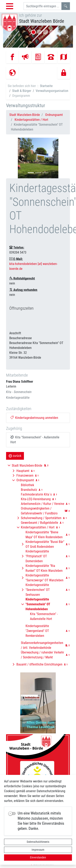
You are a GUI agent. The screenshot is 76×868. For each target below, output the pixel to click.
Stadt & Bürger (22, 91)
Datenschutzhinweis (38, 842)
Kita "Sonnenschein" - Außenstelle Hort (35, 440)
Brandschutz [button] (29, 490)
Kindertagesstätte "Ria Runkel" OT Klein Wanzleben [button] (44, 568)
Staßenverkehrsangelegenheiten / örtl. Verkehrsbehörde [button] (42, 645)
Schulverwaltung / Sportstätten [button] (41, 518)
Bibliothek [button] (27, 485)
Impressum (38, 850)
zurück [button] (15, 456)
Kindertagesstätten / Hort (31, 120)
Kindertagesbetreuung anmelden (34, 418)
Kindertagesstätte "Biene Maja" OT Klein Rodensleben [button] (44, 535)
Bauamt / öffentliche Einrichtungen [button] (39, 664)
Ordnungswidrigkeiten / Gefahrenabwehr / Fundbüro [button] (39, 511)
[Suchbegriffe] (43, 6)
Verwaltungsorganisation (52, 91)
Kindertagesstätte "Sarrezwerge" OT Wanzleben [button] (44, 578)
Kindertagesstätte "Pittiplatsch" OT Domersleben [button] (37, 556)
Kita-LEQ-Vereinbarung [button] (36, 499)
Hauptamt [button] (23, 471)
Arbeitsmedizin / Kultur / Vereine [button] (43, 504)
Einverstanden (38, 857)
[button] (8, 37)
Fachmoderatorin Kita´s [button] (36, 494)
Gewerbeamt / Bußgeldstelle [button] (40, 523)
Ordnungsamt (54, 115)
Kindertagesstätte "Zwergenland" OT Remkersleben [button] (37, 631)
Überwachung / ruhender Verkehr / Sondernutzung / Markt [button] (42, 655)
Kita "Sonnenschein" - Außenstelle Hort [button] (44, 616)
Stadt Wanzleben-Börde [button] (27, 466)
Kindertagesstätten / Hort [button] (38, 527)
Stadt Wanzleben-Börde (25, 115)
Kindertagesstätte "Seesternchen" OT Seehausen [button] (38, 590)
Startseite (46, 86)
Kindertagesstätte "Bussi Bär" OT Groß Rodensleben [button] (45, 544)
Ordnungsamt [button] (25, 480)
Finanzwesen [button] (25, 475)
